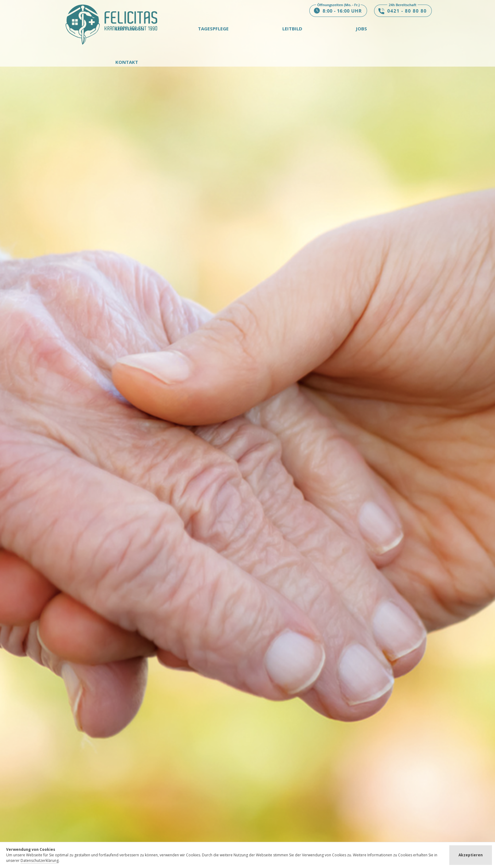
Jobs (361, 29)
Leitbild (292, 29)
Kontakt (127, 62)
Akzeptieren (471, 855)
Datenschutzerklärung (40, 860)
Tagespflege (213, 29)
